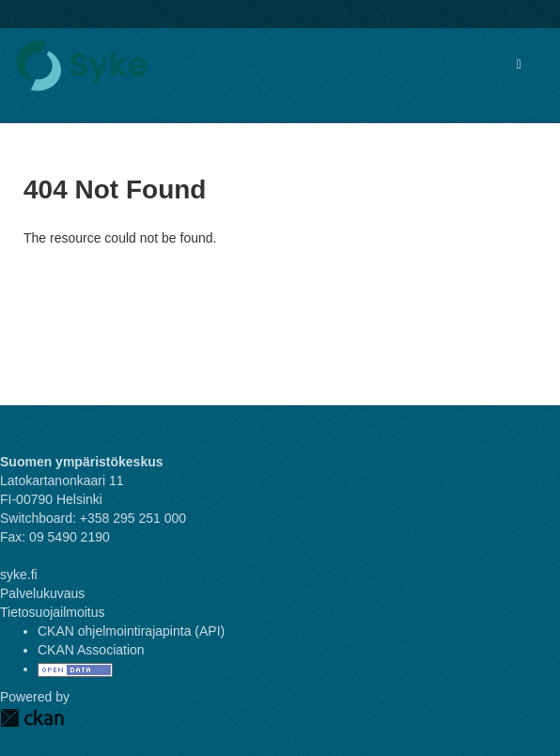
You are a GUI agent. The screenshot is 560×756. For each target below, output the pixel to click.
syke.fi (19, 575)
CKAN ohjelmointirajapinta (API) (131, 631)
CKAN (32, 718)
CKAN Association (91, 650)
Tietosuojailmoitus (53, 612)
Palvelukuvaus (42, 593)
